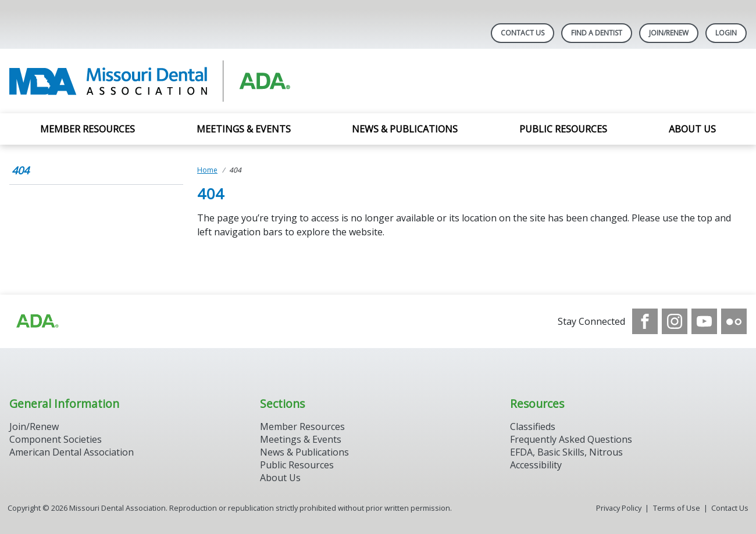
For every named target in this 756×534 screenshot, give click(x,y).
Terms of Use (677, 508)
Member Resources (88, 129)
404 (20, 170)
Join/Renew (669, 33)
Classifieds (533, 427)
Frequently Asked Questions (571, 439)
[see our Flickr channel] (734, 321)
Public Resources (563, 129)
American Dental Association (72, 452)
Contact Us (523, 33)
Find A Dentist (597, 33)
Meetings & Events (244, 129)
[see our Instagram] (675, 321)
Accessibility (536, 465)
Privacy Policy (619, 508)
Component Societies (56, 439)
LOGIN (726, 33)
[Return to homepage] (160, 81)
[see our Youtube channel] (704, 321)
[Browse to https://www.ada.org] (37, 321)
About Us (692, 129)
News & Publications (405, 129)
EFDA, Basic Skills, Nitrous (566, 452)
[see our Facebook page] (645, 321)
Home (207, 170)
